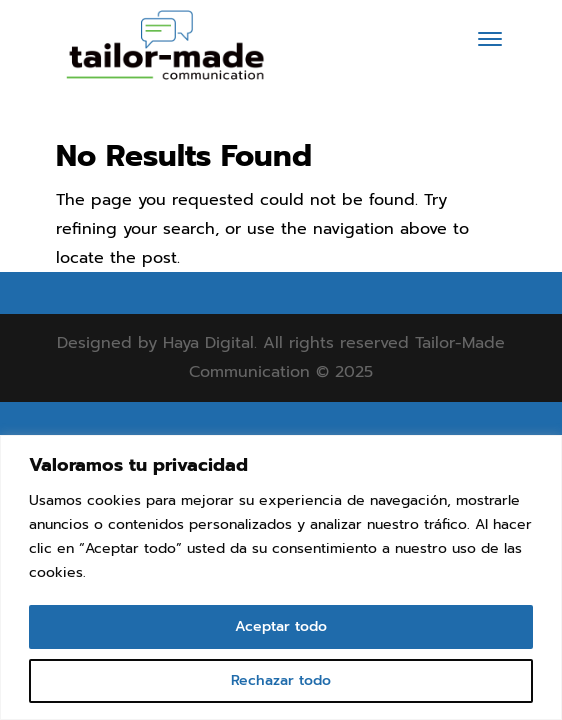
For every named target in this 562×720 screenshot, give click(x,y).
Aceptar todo (281, 626)
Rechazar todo (281, 680)
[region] (281, 577)
